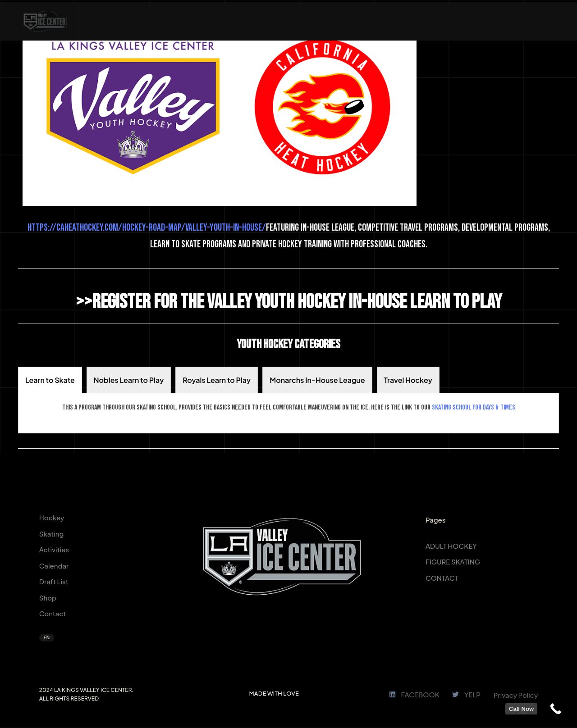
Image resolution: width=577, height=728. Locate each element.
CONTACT (442, 578)
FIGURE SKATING (453, 562)
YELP (466, 694)
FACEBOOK (414, 694)
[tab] (50, 380)
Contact (53, 613)
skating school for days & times (474, 407)
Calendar (54, 566)
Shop (48, 598)
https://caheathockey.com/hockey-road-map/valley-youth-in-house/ (147, 228)
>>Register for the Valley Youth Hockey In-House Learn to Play (289, 302)
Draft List (54, 581)
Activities (54, 549)
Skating (52, 534)
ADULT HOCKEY (451, 546)
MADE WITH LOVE (274, 693)
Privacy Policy (516, 695)
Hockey (52, 517)
